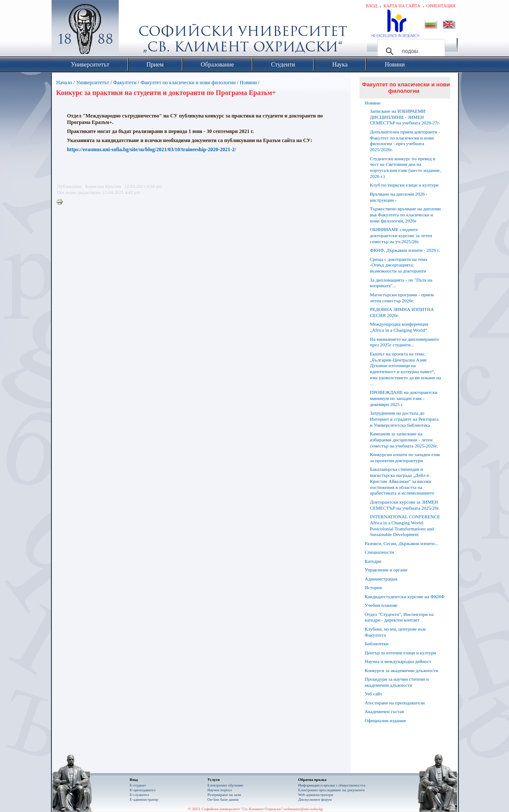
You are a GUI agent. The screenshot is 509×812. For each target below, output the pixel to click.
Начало (64, 82)
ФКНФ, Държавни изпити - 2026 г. (405, 250)
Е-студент (138, 785)
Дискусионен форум (315, 799)
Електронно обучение (225, 785)
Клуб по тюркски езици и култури (404, 185)
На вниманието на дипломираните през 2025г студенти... (404, 342)
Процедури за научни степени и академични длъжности (397, 682)
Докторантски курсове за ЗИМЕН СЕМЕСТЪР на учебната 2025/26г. (405, 505)
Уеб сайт (373, 694)
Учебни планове (381, 605)
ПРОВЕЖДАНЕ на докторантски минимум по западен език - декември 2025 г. (404, 398)
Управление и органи (386, 570)
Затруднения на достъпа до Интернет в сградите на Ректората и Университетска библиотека (404, 419)
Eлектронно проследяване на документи (331, 790)
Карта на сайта (402, 6)
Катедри (373, 561)
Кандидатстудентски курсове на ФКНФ (405, 596)
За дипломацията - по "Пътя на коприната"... (401, 283)
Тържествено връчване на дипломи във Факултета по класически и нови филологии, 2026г (405, 215)
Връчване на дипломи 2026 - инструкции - (399, 197)
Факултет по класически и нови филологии (188, 82)
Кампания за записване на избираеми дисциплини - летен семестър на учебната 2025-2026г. (404, 440)
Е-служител (139, 795)
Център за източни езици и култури (400, 653)
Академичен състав (384, 711)
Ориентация (441, 6)
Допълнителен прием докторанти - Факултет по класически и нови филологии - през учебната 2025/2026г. (405, 141)
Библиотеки (377, 644)
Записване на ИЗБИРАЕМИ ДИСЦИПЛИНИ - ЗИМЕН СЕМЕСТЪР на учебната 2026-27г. (405, 117)
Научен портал (220, 790)
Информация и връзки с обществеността (332, 785)
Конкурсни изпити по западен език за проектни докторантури (405, 457)
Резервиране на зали (224, 795)
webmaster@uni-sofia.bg (303, 809)
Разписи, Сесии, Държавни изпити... (401, 543)
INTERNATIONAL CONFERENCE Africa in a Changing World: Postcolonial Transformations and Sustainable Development (405, 525)
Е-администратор (144, 799)
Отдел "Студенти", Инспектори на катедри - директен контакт (399, 617)
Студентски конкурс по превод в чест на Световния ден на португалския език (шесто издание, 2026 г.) (405, 167)
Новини (249, 82)
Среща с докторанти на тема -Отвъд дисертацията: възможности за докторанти (399, 265)
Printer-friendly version (62, 202)
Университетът (92, 82)
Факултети (125, 82)
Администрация (381, 579)
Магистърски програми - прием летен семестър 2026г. (402, 298)
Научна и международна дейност (398, 661)
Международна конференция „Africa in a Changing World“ (399, 327)
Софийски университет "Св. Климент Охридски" (134, 30)
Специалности (379, 552)
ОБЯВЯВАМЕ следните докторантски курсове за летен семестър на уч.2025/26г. (401, 235)
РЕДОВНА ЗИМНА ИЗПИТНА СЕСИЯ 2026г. (402, 312)
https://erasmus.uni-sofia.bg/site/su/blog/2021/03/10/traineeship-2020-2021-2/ (151, 149)
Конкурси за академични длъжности (401, 670)
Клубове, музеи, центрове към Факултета (395, 632)
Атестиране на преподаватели (395, 703)
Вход (372, 6)
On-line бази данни (223, 799)
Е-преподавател (143, 790)
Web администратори (316, 795)
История (373, 587)
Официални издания (385, 720)
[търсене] (410, 51)
